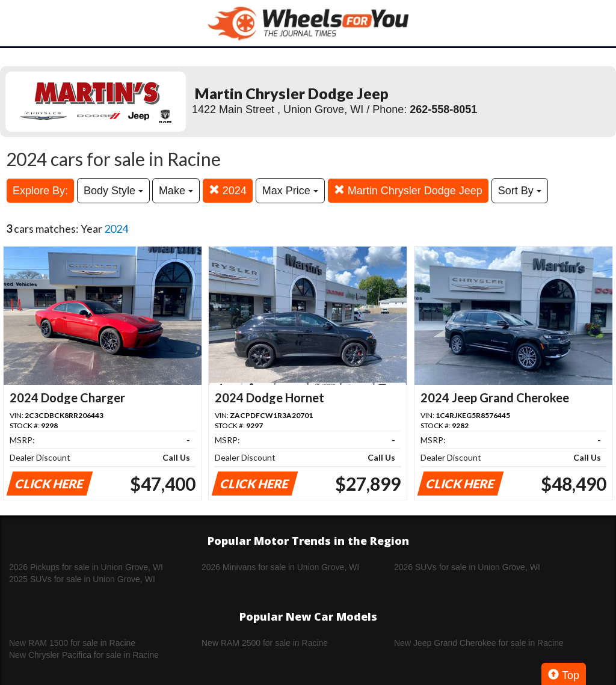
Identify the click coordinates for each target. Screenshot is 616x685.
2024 (228, 190)
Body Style (113, 191)
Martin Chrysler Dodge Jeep (408, 190)
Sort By (520, 191)
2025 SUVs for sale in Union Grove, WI (82, 579)
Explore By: (40, 191)
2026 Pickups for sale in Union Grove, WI (86, 567)
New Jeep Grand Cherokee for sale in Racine (479, 643)
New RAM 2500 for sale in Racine (265, 643)
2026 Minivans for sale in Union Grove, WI (280, 567)
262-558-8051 (443, 109)
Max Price (290, 191)
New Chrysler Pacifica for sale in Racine (84, 655)
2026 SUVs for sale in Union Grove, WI (467, 567)
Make (176, 191)
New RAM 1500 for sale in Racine (72, 643)
